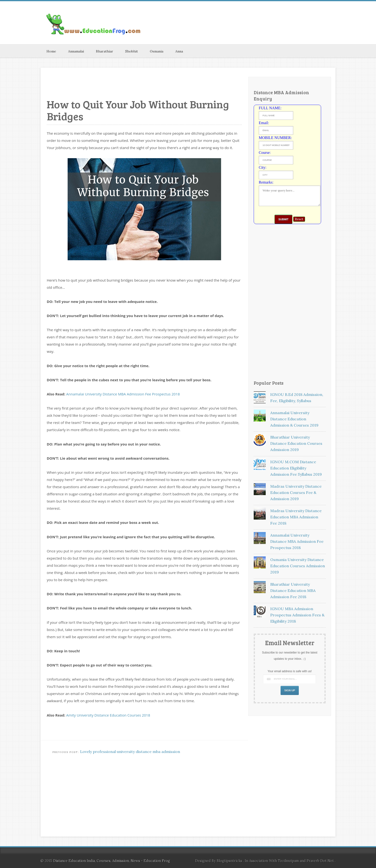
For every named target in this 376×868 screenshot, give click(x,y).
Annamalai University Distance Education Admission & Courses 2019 (294, 419)
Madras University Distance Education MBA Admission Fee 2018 (296, 517)
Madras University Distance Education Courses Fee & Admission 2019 (296, 492)
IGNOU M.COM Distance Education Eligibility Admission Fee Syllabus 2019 (296, 468)
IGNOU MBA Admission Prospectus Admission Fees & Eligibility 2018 (297, 615)
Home (51, 51)
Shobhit (132, 51)
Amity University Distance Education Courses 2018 (108, 715)
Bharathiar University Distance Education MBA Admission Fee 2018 (293, 590)
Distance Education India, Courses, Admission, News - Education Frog (112, 861)
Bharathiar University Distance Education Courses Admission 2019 (296, 443)
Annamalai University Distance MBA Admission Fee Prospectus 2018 (123, 394)
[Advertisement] (279, 14)
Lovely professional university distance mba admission (130, 752)
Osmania (157, 51)
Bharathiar (105, 51)
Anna (179, 51)
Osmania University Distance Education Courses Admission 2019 (298, 566)
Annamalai (76, 51)
